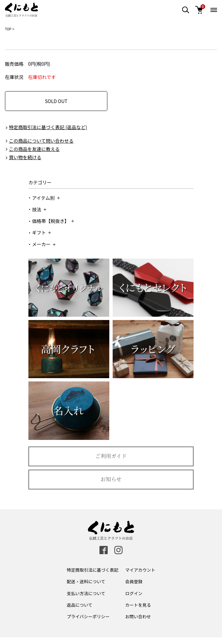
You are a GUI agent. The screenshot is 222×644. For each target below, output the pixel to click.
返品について (80, 605)
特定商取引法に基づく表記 (92, 570)
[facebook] (104, 550)
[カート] (199, 10)
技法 (39, 209)
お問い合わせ (138, 616)
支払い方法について (86, 593)
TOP (8, 29)
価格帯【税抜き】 (53, 221)
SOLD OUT (56, 101)
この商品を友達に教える (34, 149)
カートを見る (138, 605)
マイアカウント (140, 570)
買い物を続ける (25, 157)
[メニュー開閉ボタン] (214, 10)
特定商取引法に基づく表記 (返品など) (48, 127)
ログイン (134, 593)
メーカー (44, 244)
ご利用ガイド (111, 456)
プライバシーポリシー (88, 616)
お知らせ (111, 479)
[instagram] (118, 550)
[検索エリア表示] (186, 10)
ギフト (41, 233)
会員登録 (134, 581)
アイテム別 (46, 198)
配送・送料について (86, 581)
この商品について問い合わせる (41, 141)
